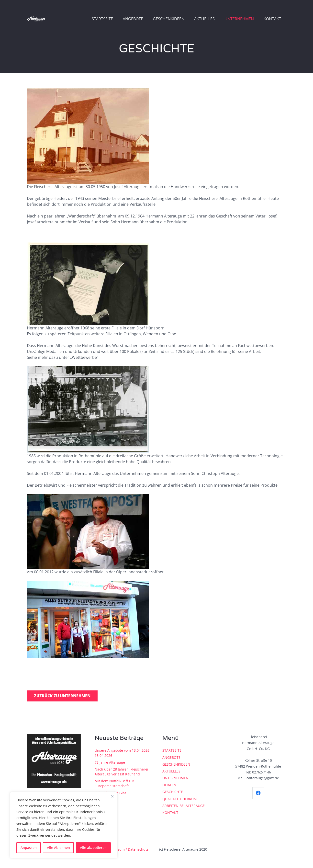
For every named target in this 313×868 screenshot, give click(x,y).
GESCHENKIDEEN (176, 764)
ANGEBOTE (171, 757)
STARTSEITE (172, 750)
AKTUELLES (171, 771)
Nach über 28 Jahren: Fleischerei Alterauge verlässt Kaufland (121, 772)
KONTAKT (170, 813)
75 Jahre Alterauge (110, 762)
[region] (64, 825)
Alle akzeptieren (93, 848)
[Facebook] (258, 793)
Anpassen (29, 848)
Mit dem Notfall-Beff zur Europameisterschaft (114, 783)
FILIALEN (169, 785)
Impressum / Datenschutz (127, 849)
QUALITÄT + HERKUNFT (181, 799)
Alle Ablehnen (58, 848)
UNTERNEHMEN (175, 778)
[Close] (112, 796)
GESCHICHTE (173, 792)
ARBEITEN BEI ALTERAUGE (184, 806)
